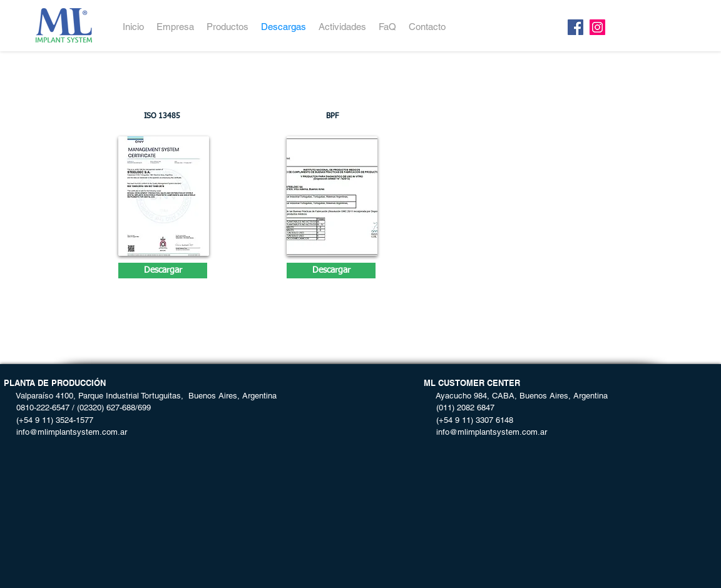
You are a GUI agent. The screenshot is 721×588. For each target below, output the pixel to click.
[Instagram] (597, 27)
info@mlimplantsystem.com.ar (65, 432)
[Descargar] (163, 271)
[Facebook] (575, 27)
